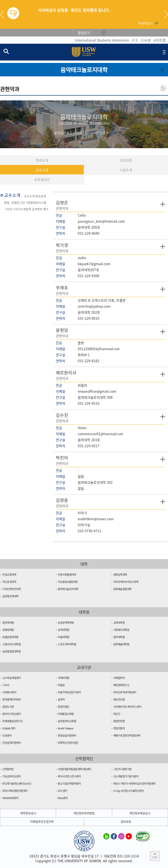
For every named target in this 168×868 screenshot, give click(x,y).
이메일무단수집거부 (42, 822)
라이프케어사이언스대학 (126, 582)
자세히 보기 (163, 204)
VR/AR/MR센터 (10, 798)
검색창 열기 (6, 51)
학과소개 (42, 160)
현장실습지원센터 (67, 736)
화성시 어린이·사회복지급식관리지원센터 (135, 784)
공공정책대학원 (66, 623)
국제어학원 (64, 678)
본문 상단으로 (155, 856)
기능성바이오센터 (12, 776)
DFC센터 (62, 791)
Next (166, 14)
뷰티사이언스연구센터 (69, 776)
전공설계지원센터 (12, 743)
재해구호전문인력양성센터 (127, 736)
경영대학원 (8, 630)
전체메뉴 (164, 52)
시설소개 (126, 170)
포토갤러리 (42, 179)
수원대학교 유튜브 (129, 836)
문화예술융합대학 (123, 589)
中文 (135, 40)
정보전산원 (119, 700)
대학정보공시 (28, 813)
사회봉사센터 (9, 692)
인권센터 (7, 736)
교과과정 (126, 160)
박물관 (61, 685)
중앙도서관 (8, 707)
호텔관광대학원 (10, 637)
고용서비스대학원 (12, 644)
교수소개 (42, 170)
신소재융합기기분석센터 (126, 776)
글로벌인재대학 (10, 596)
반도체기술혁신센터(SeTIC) (17, 784)
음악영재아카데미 (12, 700)
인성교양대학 (9, 575)
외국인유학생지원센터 (125, 692)
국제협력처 (119, 678)
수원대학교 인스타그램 (121, 836)
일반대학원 (8, 623)
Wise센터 (63, 798)
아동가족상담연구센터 (69, 692)
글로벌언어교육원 (67, 721)
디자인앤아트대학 (12, 589)
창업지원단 (64, 707)
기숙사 (6, 685)
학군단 (117, 714)
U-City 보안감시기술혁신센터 (129, 791)
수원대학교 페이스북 (114, 836)
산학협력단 (8, 769)
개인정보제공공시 (140, 813)
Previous (4, 14)
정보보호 (126, 822)
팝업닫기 (84, 33)
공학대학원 (64, 630)
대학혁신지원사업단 (68, 743)
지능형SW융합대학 (68, 582)
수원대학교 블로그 (106, 836)
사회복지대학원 (121, 630)
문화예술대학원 (121, 644)
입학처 (61, 700)
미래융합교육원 (66, 714)
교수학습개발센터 (12, 678)
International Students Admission (102, 40)
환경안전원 (119, 721)
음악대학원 (119, 637)
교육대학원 (119, 623)
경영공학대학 (120, 575)
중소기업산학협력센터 (69, 784)
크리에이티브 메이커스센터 (127, 707)
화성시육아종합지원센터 (15, 791)
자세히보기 (145, 23)
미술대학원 (64, 637)
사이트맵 (159, 40)
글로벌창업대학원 (12, 651)
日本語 (146, 40)
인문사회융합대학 (67, 575)
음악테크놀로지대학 (68, 589)
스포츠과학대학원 (67, 644)
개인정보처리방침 (84, 813)
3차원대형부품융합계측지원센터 (74, 769)
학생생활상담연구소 (13, 721)
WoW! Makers (66, 728)
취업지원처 (119, 728)
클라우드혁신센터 (12, 714)
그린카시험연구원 (123, 769)
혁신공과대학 (9, 582)
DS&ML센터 (9, 728)
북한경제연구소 (121, 685)
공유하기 (163, 88)
